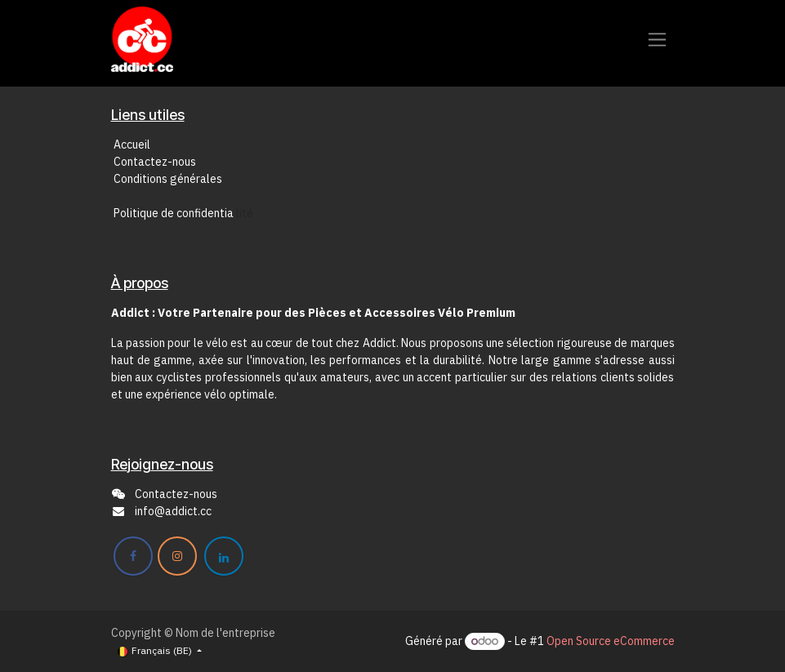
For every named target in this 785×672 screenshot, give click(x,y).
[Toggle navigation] (657, 40)
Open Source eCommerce (611, 641)
